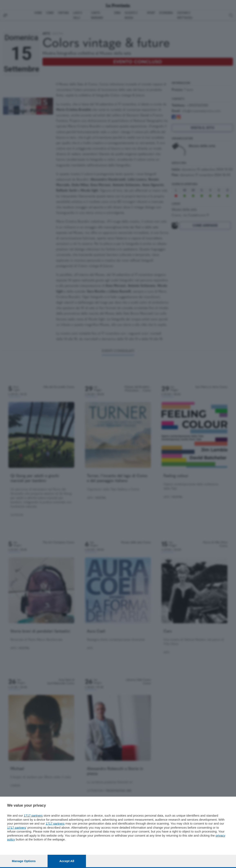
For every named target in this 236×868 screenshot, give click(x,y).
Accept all (67, 861)
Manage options (24, 861)
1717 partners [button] (33, 815)
